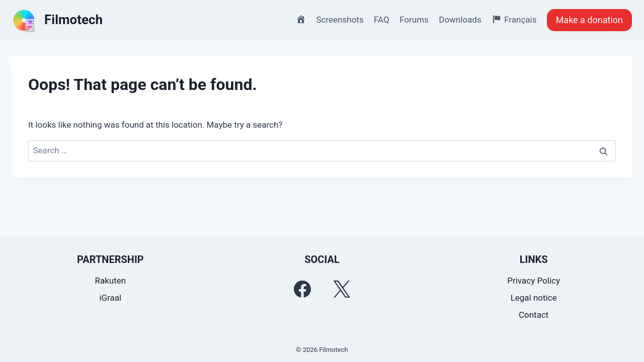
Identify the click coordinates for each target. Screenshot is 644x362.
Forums (414, 20)
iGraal (110, 298)
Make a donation (589, 20)
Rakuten (110, 281)
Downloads (460, 20)
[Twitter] (342, 289)
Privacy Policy (534, 281)
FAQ (382, 20)
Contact (534, 315)
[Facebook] (302, 289)
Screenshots (340, 20)
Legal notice (534, 298)
